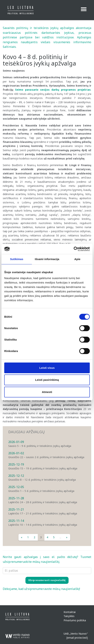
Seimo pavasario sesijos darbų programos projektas (53, 90)
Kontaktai (70, 612)
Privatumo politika (75, 620)
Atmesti (47, 392)
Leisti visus (47, 368)
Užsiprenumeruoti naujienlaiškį (47, 580)
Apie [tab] (77, 259)
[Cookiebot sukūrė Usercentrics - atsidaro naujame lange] (74, 249)
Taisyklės (69, 616)
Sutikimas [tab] (17, 259)
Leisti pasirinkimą (47, 380)
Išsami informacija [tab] (47, 259)
